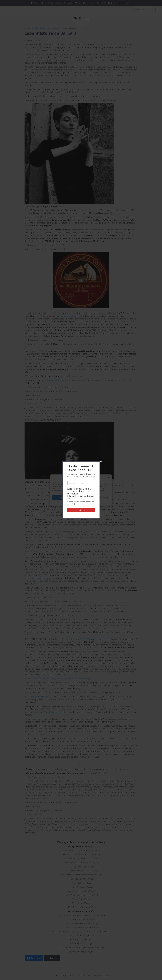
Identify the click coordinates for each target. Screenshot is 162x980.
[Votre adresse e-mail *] (81, 42)
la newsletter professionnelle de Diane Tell (81, 62)
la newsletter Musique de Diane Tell (81, 56)
